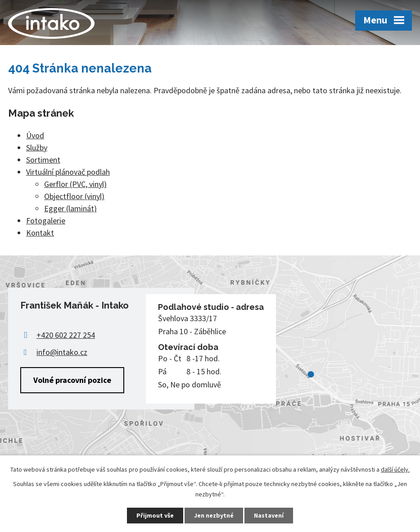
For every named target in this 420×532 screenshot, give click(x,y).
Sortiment (43, 160)
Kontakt (40, 233)
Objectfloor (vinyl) (74, 196)
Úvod (35, 135)
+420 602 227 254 (66, 335)
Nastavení (269, 515)
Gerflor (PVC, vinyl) (75, 184)
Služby (37, 148)
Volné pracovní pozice (72, 380)
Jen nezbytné (214, 515)
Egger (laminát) (70, 208)
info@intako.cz (62, 352)
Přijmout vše (155, 515)
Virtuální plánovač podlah (68, 172)
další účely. (395, 469)
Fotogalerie (46, 221)
